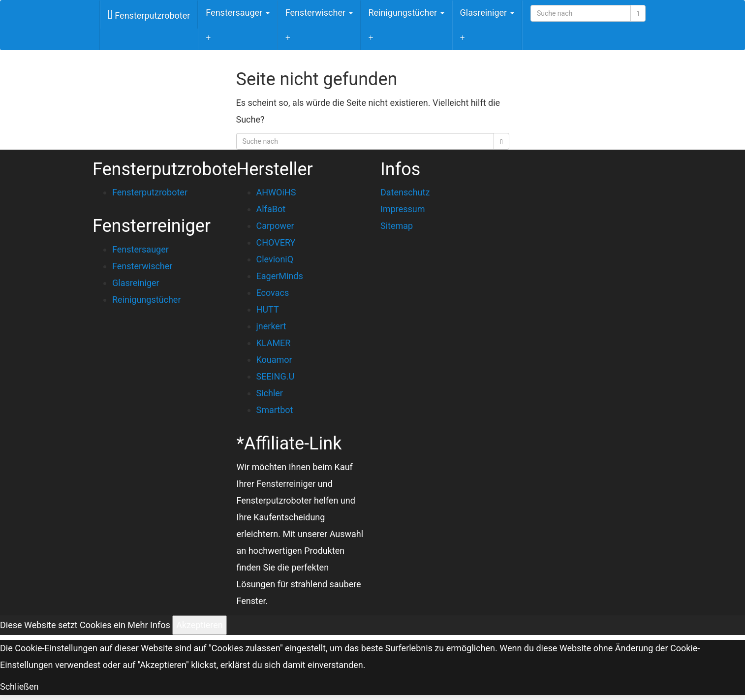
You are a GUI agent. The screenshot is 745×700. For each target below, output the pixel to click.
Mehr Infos (149, 625)
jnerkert (271, 326)
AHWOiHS (276, 192)
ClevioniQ (275, 259)
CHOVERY (276, 242)
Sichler (270, 393)
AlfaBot (271, 209)
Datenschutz (405, 192)
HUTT (268, 309)
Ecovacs (273, 293)
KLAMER (274, 343)
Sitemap (397, 226)
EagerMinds (280, 276)
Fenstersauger (237, 13)
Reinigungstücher (406, 13)
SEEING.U (276, 376)
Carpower (275, 226)
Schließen (19, 686)
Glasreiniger (487, 13)
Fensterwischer (319, 13)
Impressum (403, 209)
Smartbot (275, 410)
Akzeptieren (200, 625)
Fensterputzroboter (149, 15)
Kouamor (274, 360)
